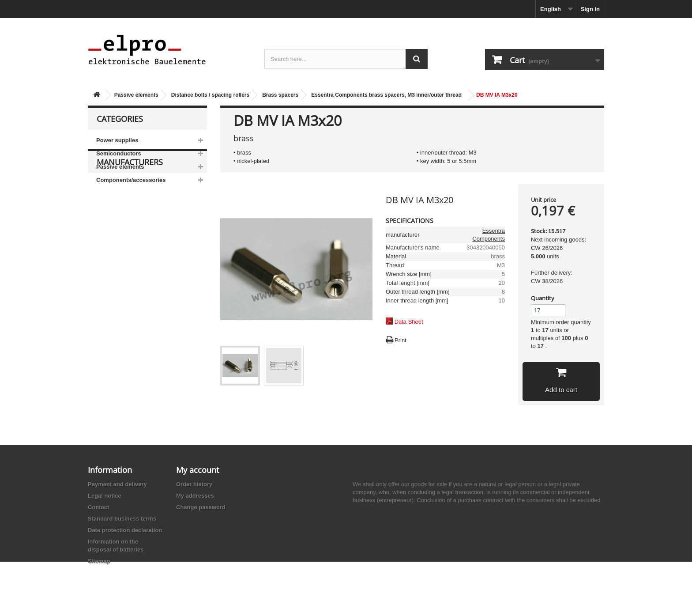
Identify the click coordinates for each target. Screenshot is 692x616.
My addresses (195, 496)
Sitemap (99, 561)
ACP (109, 283)
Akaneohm (117, 310)
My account (197, 470)
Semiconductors (119, 153)
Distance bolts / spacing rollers (210, 95)
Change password (201, 507)
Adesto (112, 297)
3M (107, 230)
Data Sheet (409, 322)
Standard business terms (122, 519)
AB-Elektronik (120, 244)
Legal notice (105, 496)
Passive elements (136, 95)
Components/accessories (131, 180)
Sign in (590, 9)
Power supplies (117, 140)
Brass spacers (280, 95)
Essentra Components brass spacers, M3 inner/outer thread (386, 95)
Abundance (118, 257)
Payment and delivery (117, 484)
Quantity (543, 298)
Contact (98, 507)
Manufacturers (130, 213)
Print (401, 340)
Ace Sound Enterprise (131, 270)
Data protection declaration (125, 530)
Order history (194, 484)
